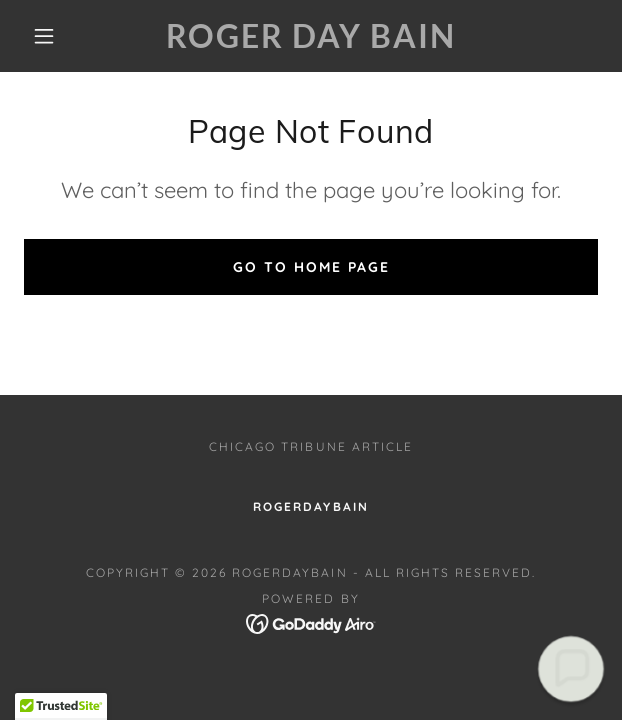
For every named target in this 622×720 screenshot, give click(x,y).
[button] (52, 36)
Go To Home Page (311, 267)
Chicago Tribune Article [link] (310, 446)
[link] (310, 36)
